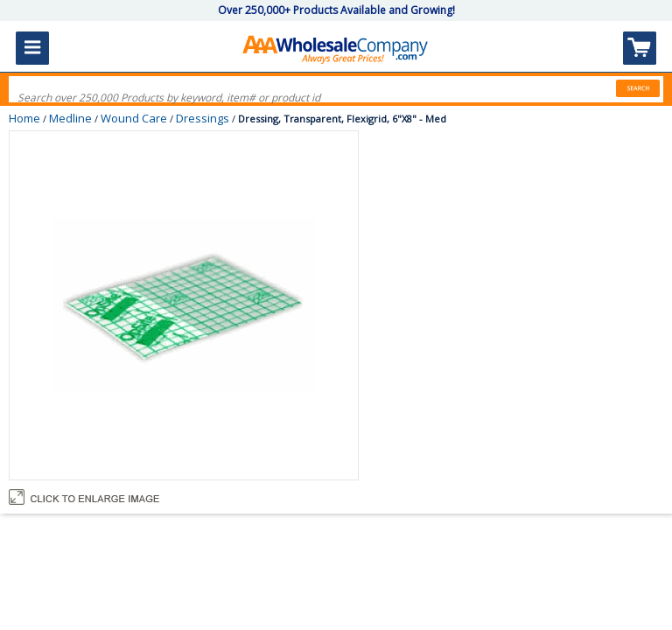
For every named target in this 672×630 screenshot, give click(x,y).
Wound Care (134, 118)
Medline (70, 118)
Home (24, 118)
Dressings (203, 118)
